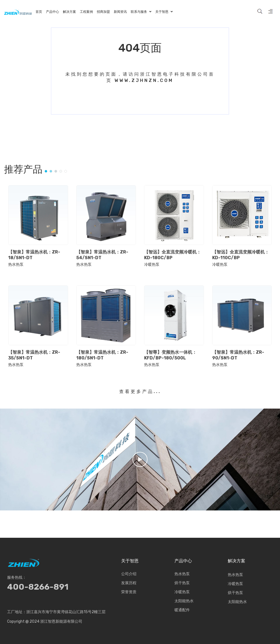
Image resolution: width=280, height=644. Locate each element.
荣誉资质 (129, 593)
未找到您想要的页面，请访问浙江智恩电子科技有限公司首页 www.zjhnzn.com (140, 77)
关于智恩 (130, 561)
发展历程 (129, 584)
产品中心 (183, 561)
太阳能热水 (184, 602)
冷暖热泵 (152, 265)
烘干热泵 (182, 584)
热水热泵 (16, 265)
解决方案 (237, 561)
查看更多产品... (140, 392)
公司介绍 (129, 575)
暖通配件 (182, 611)
